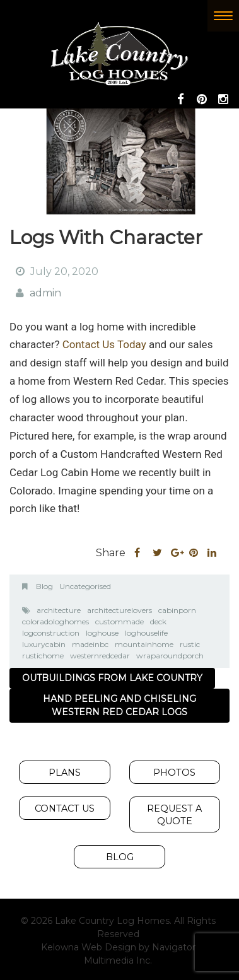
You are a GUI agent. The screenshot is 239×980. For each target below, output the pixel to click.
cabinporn (177, 610)
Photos (174, 773)
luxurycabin (44, 644)
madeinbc (90, 644)
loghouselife (146, 633)
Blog (44, 586)
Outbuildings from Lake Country (112, 678)
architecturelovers (119, 610)
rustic (190, 644)
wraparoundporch (170, 656)
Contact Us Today (104, 344)
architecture (59, 610)
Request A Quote (174, 815)
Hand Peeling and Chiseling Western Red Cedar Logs (119, 705)
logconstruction (51, 633)
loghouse (102, 633)
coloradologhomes (55, 621)
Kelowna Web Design (89, 947)
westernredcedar (100, 656)
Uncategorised (85, 586)
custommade (119, 621)
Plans (65, 773)
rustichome (43, 656)
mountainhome (144, 644)
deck (158, 621)
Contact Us (65, 808)
